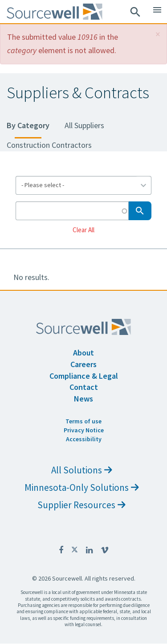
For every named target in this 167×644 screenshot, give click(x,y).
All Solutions (82, 470)
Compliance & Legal (84, 376)
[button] (158, 34)
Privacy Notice (84, 430)
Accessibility (84, 439)
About (83, 353)
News (83, 399)
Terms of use (83, 421)
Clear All (83, 229)
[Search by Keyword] (72, 211)
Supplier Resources (81, 505)
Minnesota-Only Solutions (82, 487)
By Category (28, 125)
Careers (83, 364)
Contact (84, 387)
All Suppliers (84, 125)
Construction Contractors (49, 145)
